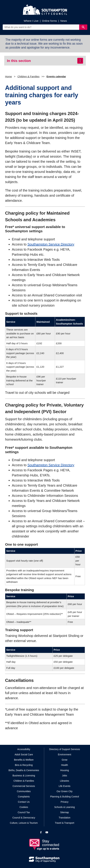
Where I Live (31, 21)
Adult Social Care (24, 754)
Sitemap (65, 812)
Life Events (65, 786)
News (64, 21)
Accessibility (24, 749)
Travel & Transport (65, 823)
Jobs (65, 776)
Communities (24, 791)
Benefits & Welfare (24, 760)
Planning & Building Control (64, 797)
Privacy (65, 802)
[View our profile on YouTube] (47, 832)
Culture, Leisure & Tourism (24, 823)
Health (64, 765)
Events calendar (56, 76)
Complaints (24, 797)
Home (8, 76)
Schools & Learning (65, 807)
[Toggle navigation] (80, 61)
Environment (65, 754)
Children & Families (28, 76)
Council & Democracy (24, 818)
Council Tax (24, 812)
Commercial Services (24, 786)
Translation (65, 818)
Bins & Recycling (24, 765)
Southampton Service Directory (51, 244)
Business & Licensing (24, 776)
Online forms (49, 21)
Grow (65, 760)
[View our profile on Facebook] (41, 832)
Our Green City (64, 791)
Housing (65, 770)
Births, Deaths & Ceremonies (24, 770)
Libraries (65, 781)
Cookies (24, 807)
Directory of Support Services (64, 749)
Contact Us (24, 802)
